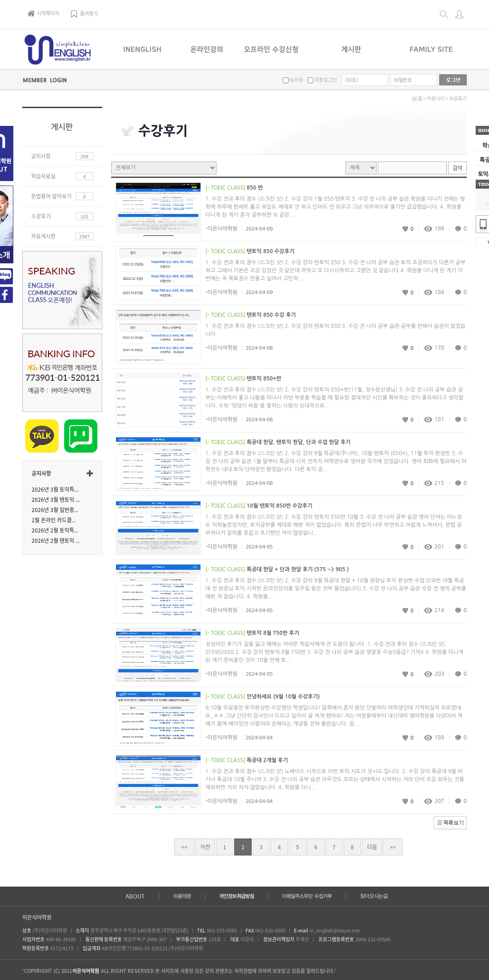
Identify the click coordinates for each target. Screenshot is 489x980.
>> (393, 847)
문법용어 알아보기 (51, 196)
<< (184, 847)
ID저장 (296, 80)
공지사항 (41, 156)
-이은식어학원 (221, 229)
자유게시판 (43, 236)
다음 (372, 847)
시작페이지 (43, 13)
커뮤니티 (436, 99)
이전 (205, 847)
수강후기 (458, 99)
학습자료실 (43, 176)
